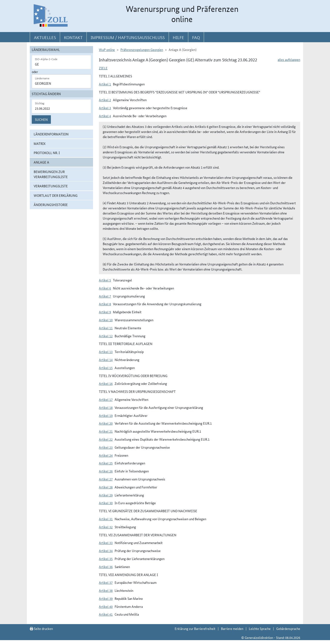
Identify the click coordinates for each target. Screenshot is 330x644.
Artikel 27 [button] (106, 479)
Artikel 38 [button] (106, 590)
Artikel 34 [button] (106, 551)
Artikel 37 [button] (106, 582)
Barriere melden (232, 628)
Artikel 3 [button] (105, 108)
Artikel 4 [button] (105, 116)
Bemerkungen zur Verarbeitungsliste (51, 174)
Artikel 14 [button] (106, 360)
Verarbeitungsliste (51, 186)
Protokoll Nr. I (47, 153)
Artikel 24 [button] (106, 455)
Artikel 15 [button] (106, 368)
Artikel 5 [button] (105, 280)
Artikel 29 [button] (106, 495)
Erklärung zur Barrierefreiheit (195, 628)
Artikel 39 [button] (106, 598)
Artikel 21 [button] (106, 431)
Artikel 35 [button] (106, 559)
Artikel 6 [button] (105, 288)
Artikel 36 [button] (106, 567)
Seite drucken (41, 628)
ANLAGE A (41, 162)
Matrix (40, 143)
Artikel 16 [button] (106, 383)
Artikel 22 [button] (106, 439)
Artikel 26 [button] (106, 471)
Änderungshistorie (51, 205)
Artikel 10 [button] (106, 320)
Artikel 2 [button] (105, 100)
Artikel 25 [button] (106, 463)
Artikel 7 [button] (105, 296)
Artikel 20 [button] (106, 423)
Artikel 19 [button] (106, 415)
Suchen (41, 119)
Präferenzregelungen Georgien (142, 50)
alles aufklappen (289, 59)
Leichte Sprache (260, 628)
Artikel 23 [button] (106, 447)
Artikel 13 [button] (106, 352)
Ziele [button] (103, 68)
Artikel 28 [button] (106, 487)
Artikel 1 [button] (105, 84)
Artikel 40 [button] (106, 606)
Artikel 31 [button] (106, 519)
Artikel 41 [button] (106, 614)
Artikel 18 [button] (106, 407)
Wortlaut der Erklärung (56, 195)
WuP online (107, 50)
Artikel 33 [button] (106, 543)
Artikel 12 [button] (106, 336)
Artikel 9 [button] (105, 312)
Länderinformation (51, 134)
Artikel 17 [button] (106, 399)
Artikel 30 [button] (106, 503)
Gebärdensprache (288, 628)
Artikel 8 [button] (105, 304)
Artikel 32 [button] (106, 527)
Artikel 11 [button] (106, 328)
